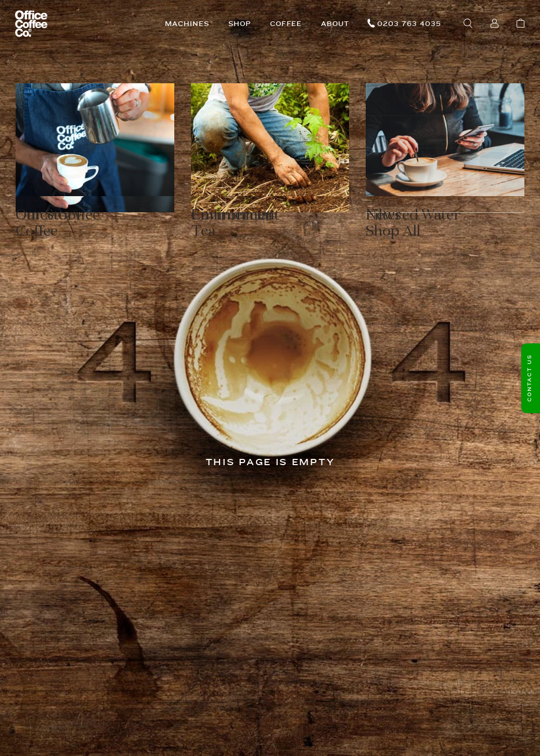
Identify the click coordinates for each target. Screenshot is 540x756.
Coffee (286, 24)
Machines (187, 24)
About (335, 24)
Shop (240, 24)
